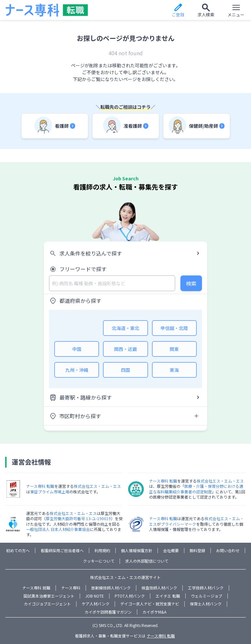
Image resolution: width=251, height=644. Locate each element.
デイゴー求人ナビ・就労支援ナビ (150, 604)
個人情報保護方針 (137, 550)
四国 (125, 370)
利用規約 (102, 550)
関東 (174, 349)
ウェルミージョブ (207, 596)
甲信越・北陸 (174, 328)
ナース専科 (71, 588)
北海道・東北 (125, 328)
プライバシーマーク (178, 524)
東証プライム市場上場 (50, 492)
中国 (77, 349)
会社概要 (171, 550)
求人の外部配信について (147, 561)
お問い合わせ (228, 550)
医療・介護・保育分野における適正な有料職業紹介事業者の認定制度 (196, 489)
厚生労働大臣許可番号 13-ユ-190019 (78, 518)
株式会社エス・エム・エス (97, 486)
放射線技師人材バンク (111, 588)
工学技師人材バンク (206, 588)
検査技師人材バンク (159, 588)
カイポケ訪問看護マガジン (108, 612)
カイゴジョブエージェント (47, 604)
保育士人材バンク (206, 604)
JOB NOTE (95, 596)
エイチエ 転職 (168, 596)
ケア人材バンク (96, 604)
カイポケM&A (154, 612)
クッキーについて (99, 561)
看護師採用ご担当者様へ (62, 550)
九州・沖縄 (77, 370)
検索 (191, 283)
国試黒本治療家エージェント (49, 596)
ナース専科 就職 (36, 588)
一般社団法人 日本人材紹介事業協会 (58, 529)
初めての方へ (18, 550)
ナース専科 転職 (40, 486)
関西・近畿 (125, 349)
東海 (174, 370)
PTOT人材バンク (130, 596)
